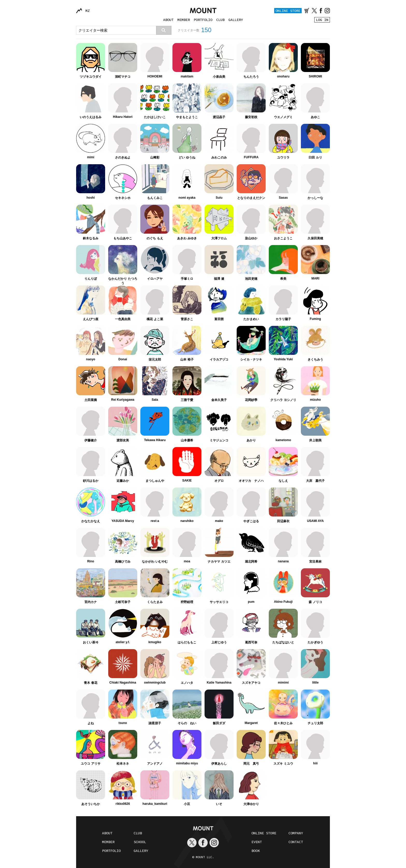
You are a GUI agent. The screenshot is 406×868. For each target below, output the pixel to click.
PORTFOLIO (203, 20)
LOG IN (322, 20)
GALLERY (236, 20)
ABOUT (168, 20)
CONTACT (296, 842)
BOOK (256, 851)
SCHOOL (140, 842)
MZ (88, 11)
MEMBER (184, 20)
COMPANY (296, 833)
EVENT (257, 842)
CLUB (220, 20)
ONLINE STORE (288, 11)
